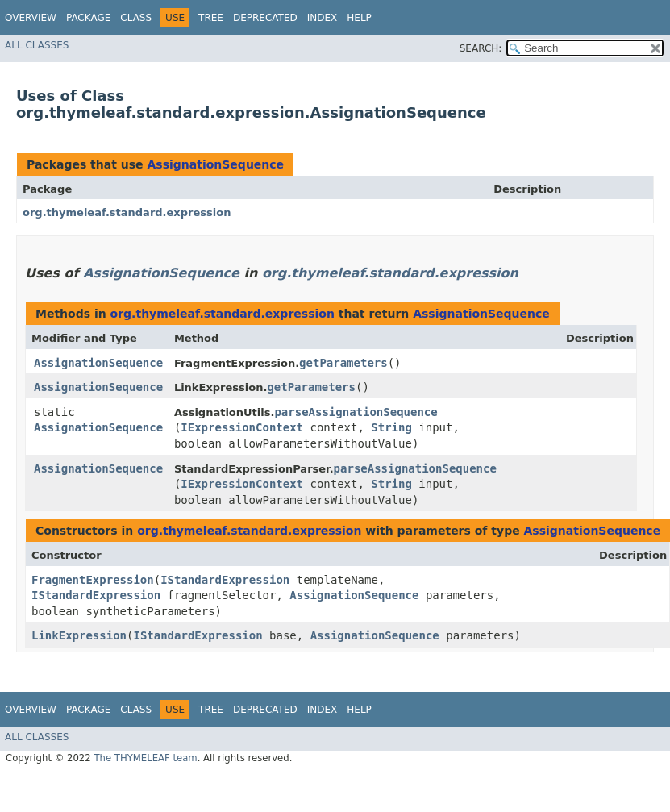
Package (88, 18)
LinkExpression (79, 635)
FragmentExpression (93, 580)
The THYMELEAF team (145, 758)
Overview (31, 18)
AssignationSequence (215, 164)
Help (359, 18)
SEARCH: (481, 48)
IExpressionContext (242, 427)
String (391, 427)
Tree (211, 18)
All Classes (37, 45)
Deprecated (265, 18)
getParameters (343, 363)
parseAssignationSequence (356, 412)
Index (323, 18)
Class (136, 18)
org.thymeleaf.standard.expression (127, 212)
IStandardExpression (225, 580)
